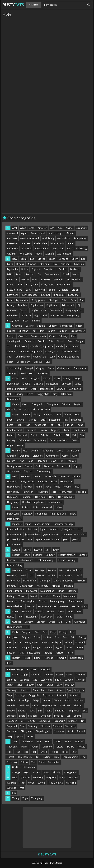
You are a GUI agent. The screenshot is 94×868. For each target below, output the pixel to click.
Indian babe (41, 514)
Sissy (59, 685)
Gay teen (29, 471)
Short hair (60, 711)
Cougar (80, 341)
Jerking (76, 539)
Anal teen (26, 243)
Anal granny (80, 238)
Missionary (42, 586)
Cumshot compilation (42, 346)
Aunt (60, 228)
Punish (79, 648)
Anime (69, 228)
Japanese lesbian (16, 529)
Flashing (32, 420)
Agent (24, 233)
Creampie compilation (30, 351)
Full (74, 435)
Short (70, 731)
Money (41, 575)
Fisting (16, 415)
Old (61, 622)
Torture (59, 747)
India (35, 507)
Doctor (47, 378)
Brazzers (46, 279)
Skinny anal (27, 731)
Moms (56, 596)
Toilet (65, 752)
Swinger (81, 680)
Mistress (81, 581)
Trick (42, 762)
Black (10, 264)
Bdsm (23, 259)
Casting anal (64, 368)
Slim (82, 721)
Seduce (11, 711)
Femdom (48, 415)
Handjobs (27, 497)
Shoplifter (46, 716)
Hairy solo (40, 497)
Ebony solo (38, 404)
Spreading (70, 726)
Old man (41, 622)
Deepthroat (13, 384)
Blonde (25, 279)
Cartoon (63, 331)
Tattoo (24, 762)
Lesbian (16, 555)
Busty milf (40, 290)
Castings (12, 373)
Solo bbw (59, 731)
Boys (73, 300)
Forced (26, 415)
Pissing (63, 632)
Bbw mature (57, 315)
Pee (65, 637)
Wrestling (38, 777)
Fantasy (11, 440)
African (70, 233)
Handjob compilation (33, 502)
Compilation (66, 326)
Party (53, 632)
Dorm (30, 394)
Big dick (24, 310)
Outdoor (17, 622)
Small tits (79, 700)
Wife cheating (56, 783)
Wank (62, 777)
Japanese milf (14, 545)
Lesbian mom (26, 560)
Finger (10, 445)
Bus (32, 259)
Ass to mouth (64, 254)
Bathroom (12, 295)
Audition (49, 254)
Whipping (51, 777)
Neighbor (27, 611)
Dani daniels (75, 389)
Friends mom (79, 430)
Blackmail (66, 264)
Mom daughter (28, 601)
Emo (27, 409)
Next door (47, 617)
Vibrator (57, 772)
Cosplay (40, 368)
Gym (75, 456)
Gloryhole (38, 456)
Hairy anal (81, 492)
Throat (11, 757)
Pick (72, 632)
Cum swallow (23, 357)
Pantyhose (13, 637)
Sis (22, 721)
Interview (27, 514)
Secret (30, 736)
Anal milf (12, 254)
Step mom (46, 680)
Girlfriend (49, 466)
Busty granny (38, 300)
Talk (33, 762)
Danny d (61, 389)
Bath (20, 285)
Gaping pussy (14, 466)
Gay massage (44, 471)
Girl (61, 461)
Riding (37, 658)
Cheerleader (80, 368)
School (60, 690)
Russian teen (76, 658)
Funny (20, 445)
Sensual (81, 731)
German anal (14, 471)
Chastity (11, 351)
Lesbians (38, 555)
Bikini (10, 274)
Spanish (22, 711)
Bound (52, 290)
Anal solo (12, 238)
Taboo (58, 741)
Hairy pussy (13, 492)
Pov (45, 632)
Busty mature (52, 274)
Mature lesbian (15, 591)
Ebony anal (53, 404)
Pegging (26, 637)
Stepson (58, 726)
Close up (23, 336)
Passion (11, 653)
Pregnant (27, 632)
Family (37, 415)
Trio (84, 757)
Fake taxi (45, 435)
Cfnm (41, 331)
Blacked (30, 274)
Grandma (24, 456)
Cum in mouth (38, 336)
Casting (30, 326)
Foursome (31, 430)
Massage (40, 570)
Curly (52, 357)
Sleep (69, 675)
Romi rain (32, 669)
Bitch (26, 321)
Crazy (51, 368)
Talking (47, 757)
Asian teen (58, 248)
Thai (39, 741)
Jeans (66, 539)
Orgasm (29, 622)
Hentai (37, 476)
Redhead (49, 658)
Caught (52, 331)
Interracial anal (59, 514)
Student (11, 700)
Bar (81, 300)
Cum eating (42, 373)
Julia (30, 539)
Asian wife (81, 228)
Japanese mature (49, 529)
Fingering (56, 430)
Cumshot (30, 341)
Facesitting (55, 420)
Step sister (39, 690)
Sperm (77, 716)
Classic (61, 341)
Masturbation (66, 575)
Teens (68, 741)
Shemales (74, 695)
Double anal (13, 399)
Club (48, 362)
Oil (27, 627)
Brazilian (22, 305)
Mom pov (17, 570)
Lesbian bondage (67, 560)
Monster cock (75, 601)
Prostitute (12, 648)
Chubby (53, 326)
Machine (72, 591)
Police (18, 642)
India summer (14, 519)
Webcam (25, 777)
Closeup (38, 362)
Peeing (82, 637)
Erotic (25, 404)
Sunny (35, 705)
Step (35, 680)
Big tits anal (52, 305)
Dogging (38, 384)
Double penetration (17, 389)
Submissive (45, 721)
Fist (66, 420)
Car (33, 331)
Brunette (12, 310)
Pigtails (59, 648)
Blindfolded (68, 305)
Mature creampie (47, 606)
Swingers (79, 690)
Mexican (68, 586)
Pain (73, 637)
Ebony (15, 404)
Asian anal (12, 233)
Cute (51, 341)
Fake (59, 425)
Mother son (69, 596)
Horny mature (55, 502)
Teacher (79, 741)
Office (52, 622)
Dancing (19, 394)
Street (10, 685)
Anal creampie (56, 233)
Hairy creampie (66, 497)
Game (65, 456)
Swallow (69, 685)
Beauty (11, 305)
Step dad (12, 705)
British (25, 269)
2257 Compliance (40, 863)
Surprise (46, 700)
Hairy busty (13, 502)
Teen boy (12, 762)
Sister (15, 675)
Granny (16, 451)
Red (9, 663)
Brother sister (64, 285)
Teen (15, 741)
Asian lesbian (57, 243)
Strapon (69, 680)
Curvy (52, 336)
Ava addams (64, 238)
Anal (14, 228)
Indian (15, 507)
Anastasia (12, 243)
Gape (30, 461)
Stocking (59, 716)
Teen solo (47, 747)
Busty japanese (29, 295)
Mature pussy (57, 601)
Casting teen (26, 373)
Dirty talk (66, 384)
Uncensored (29, 767)
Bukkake (75, 269)
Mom (29, 570)
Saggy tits (34, 695)
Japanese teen (33, 534)
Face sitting (40, 440)
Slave (20, 685)
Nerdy (69, 617)
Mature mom (26, 586)
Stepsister (48, 695)
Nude (70, 611)
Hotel (54, 481)
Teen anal (12, 747)
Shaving (78, 705)
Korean (16, 550)
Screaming (59, 721)
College (11, 336)
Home (39, 487)
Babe (64, 300)
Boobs (11, 285)
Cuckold (41, 326)
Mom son (12, 575)
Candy (60, 346)
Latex (27, 555)
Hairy (15, 476)
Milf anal (56, 586)
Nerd (20, 617)
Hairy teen (28, 492)
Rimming (61, 658)
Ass (52, 228)
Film (82, 435)
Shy (40, 711)
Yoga (25, 798)
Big (40, 274)
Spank (49, 711)
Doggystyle (52, 384)
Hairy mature (28, 481)
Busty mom (47, 285)
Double (26, 384)
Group (60, 451)
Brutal (66, 274)
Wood (31, 783)
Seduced (24, 705)
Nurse (15, 611)
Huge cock (13, 497)
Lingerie (83, 555)
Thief (74, 752)
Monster (22, 596)
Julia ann (32, 529)
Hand (52, 497)
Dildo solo (66, 394)
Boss (35, 279)
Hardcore (43, 481)
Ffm (59, 415)
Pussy (37, 637)
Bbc (83, 259)
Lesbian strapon (67, 555)
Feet (77, 415)
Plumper (25, 648)
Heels (48, 487)
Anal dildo (26, 248)
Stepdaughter (49, 705)
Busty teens (13, 321)
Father (10, 435)
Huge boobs (13, 487)
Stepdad (11, 716)
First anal (22, 435)
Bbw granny (73, 315)
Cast (73, 336)
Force (10, 425)
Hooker (68, 487)
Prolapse (56, 642)
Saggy (25, 675)
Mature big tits (79, 606)
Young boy (37, 798)
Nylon (61, 611)
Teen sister (53, 762)
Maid (23, 575)
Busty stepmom (74, 310)
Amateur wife (42, 248)
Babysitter (12, 279)
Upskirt (16, 767)
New (79, 611)
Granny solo (52, 456)
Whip (22, 783)
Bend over (12, 315)
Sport (22, 716)
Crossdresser (78, 331)
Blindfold (63, 290)
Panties (47, 637)
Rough (27, 658)
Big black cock (39, 310)
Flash (27, 425)
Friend (80, 425)
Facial (43, 420)
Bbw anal (44, 264)
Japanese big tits (16, 539)
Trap (56, 757)
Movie (61, 591)
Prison (45, 642)
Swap (36, 700)
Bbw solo (79, 264)
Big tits (41, 259)
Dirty (55, 394)
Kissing (27, 550)
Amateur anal (38, 233)
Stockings (12, 690)
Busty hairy (32, 285)
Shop (50, 690)
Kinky (56, 550)
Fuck (66, 430)
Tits (26, 752)
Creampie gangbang (69, 357)
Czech (79, 326)
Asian (23, 228)
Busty (13, 5)
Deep (34, 389)
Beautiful (58, 279)
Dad (24, 378)
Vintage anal (71, 772)
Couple (41, 341)
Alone (39, 254)
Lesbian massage (46, 560)
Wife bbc (12, 788)
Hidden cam (66, 481)
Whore (41, 783)
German (35, 451)
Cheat (10, 362)
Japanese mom (42, 524)
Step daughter (43, 731)
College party (24, 362)
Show (67, 700)
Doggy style (43, 394)
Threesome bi (25, 757)
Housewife (42, 492)
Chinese (11, 331)
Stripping (33, 726)
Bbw (15, 259)
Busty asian (56, 310)
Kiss (47, 550)
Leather (11, 560)
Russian (16, 658)
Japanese (17, 524)
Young (16, 798)
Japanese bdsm (51, 534)
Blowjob (32, 264)
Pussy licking (31, 642)
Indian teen (13, 514)
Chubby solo (40, 357)
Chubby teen (20, 346)
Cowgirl (29, 368)
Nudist (10, 617)
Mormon (12, 601)
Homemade (50, 476)
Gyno (21, 461)
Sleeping (36, 675)
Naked (59, 617)
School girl (24, 700)
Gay (25, 451)
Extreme (66, 404)
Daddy (67, 378)
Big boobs (12, 269)
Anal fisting (48, 238)
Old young (80, 622)
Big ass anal (41, 315)
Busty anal (74, 295)
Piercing (48, 653)
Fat (51, 425)
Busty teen (49, 269)
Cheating (23, 331)
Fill (67, 435)
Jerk (80, 529)
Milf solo (45, 596)
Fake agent (25, 440)
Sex (85, 711)
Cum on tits (72, 346)
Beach (52, 259)
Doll (9, 394)
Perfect (59, 653)
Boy (55, 264)
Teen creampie (70, 757)
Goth (38, 466)
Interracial (47, 507)
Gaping (77, 466)
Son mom (12, 731)
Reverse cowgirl (15, 669)
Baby (28, 290)
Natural (39, 611)
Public (15, 632)
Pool (57, 637)
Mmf (79, 575)
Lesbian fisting (15, 565)
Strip (9, 695)
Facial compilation (59, 440)
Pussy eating (34, 653)
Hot (77, 487)
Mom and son (74, 570)
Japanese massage (64, 524)
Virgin (26, 772)
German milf (63, 466)
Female (44, 430)
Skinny (59, 675)
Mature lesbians (15, 606)
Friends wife (40, 425)
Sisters (58, 700)
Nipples (50, 611)
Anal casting (26, 254)
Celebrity (63, 336)
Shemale (48, 675)
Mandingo (45, 581)
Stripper (72, 721)
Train (18, 752)
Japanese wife (14, 534)
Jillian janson (68, 529)
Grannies (71, 461)
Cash (10, 357)
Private (48, 648)
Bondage (63, 259)
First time (76, 420)
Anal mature (40, 243)
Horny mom (66, 492)
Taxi (34, 752)
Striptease (74, 711)
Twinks (70, 747)
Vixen (46, 772)
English (78, 404)
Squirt (58, 680)
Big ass (20, 264)
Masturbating (47, 591)
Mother (52, 575)
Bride (10, 300)
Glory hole (42, 461)
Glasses (11, 461)
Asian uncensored (30, 238)
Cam (70, 341)
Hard (54, 492)
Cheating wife (14, 341)
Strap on (45, 726)
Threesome (27, 741)
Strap (10, 736)
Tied (9, 752)
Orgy (68, 622)
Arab (32, 228)
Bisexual (45, 295)
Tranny (34, 747)
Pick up (68, 642)
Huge (57, 487)
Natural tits (32, 617)
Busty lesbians (15, 290)
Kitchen (38, 550)
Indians (26, 507)
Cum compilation (70, 351)
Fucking (69, 425)
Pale (9, 642)
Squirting (25, 690)
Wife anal (74, 777)
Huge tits (64, 476)
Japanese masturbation (47, 539)
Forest (34, 435)
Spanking (24, 680)
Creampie (17, 326)
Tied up (54, 752)
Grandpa (12, 456)
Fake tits (58, 435)
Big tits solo (37, 305)
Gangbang (48, 451)
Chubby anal (52, 351)
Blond (75, 274)
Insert (73, 514)
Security (31, 721)
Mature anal (13, 581)
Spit (69, 716)
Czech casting (14, 368)
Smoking (12, 680)
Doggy (77, 378)
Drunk (15, 378)
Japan (28, 524)
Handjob (26, 476)
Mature (52, 570)
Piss (37, 632)
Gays (53, 461)
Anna (70, 248)
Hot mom (12, 481)
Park (21, 653)
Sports (19, 736)
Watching (71, 783)
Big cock (36, 269)
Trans (48, 741)
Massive (64, 606)
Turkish (43, 752)
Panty (69, 648)
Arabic (71, 243)
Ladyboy (50, 555)
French (68, 415)
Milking (11, 596)
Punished (80, 642)
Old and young (15, 627)
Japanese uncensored (74, 534)
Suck (32, 711)
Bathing (36, 321)
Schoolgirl (20, 695)
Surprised (12, 726)
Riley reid (45, 669)
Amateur (42, 228)
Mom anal (31, 591)
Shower (30, 685)
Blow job (26, 315)
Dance (78, 384)
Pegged (37, 648)
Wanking (12, 783)
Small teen (65, 705)
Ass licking (81, 248)
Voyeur (36, 772)
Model (34, 596)
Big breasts (22, 300)
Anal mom (12, 248)
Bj (79, 305)
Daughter (35, 378)
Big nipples (59, 295)
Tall (38, 757)
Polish (70, 653)
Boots (19, 274)
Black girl (53, 300)
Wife (15, 777)
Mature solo (30, 581)
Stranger (33, 716)
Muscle (31, 606)
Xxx (14, 793)
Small (40, 685)
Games (28, 466)
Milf (61, 570)
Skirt (23, 726)
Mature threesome (63, 581)
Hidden (76, 476)
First (19, 425)
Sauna (50, 685)
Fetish (75, 440)
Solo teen (12, 721)
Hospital (28, 487)
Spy (69, 690)
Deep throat (46, 389)
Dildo (57, 378)
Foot (10, 420)
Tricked (81, 747)
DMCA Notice (56, 863)
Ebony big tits (14, 409)
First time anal (14, 430)
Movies (43, 601)
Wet (22, 788)
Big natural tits (74, 279)
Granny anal (73, 451)
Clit (9, 346)
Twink (24, 747)
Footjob (20, 420)
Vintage (16, 772)
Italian (59, 507)
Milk (32, 575)
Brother (63, 269)
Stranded (61, 695)
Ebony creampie (41, 409)
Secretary (80, 675)
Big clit (75, 290)
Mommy (12, 586)
